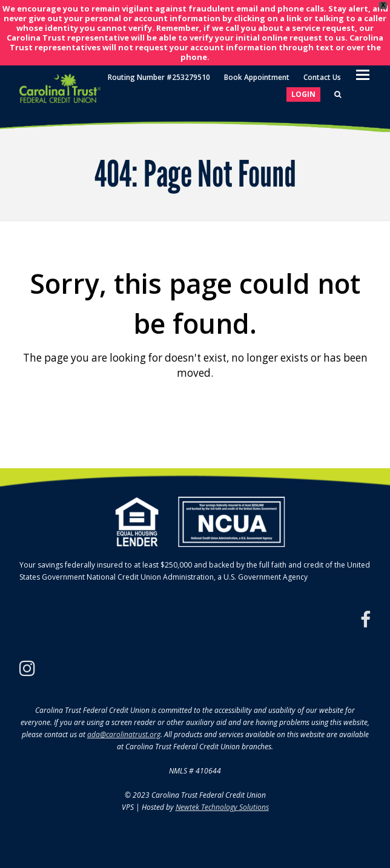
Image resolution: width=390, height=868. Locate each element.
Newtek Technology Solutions (222, 807)
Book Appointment (257, 77)
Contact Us (322, 77)
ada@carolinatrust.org (124, 734)
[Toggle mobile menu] (363, 74)
